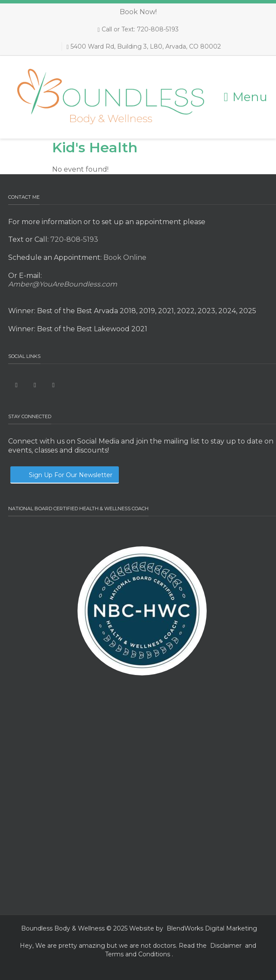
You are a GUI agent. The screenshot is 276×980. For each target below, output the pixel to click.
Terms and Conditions (138, 954)
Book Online (124, 257)
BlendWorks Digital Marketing (212, 928)
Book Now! (138, 12)
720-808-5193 (73, 239)
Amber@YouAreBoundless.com (63, 284)
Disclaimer (226, 946)
